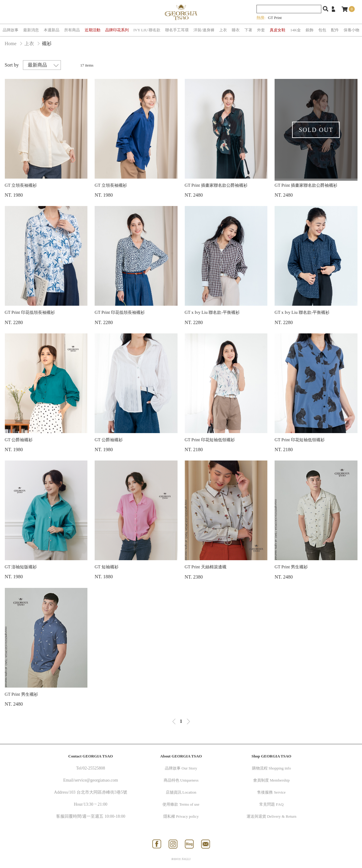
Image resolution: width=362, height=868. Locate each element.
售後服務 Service (271, 792)
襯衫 (47, 44)
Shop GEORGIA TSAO (272, 756)
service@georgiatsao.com (96, 780)
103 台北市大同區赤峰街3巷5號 (98, 792)
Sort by (12, 65)
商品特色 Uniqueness (181, 780)
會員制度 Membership (271, 780)
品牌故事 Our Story (181, 768)
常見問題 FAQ (271, 804)
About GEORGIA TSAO (181, 756)
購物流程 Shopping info (271, 768)
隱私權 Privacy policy (181, 816)
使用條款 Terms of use (181, 804)
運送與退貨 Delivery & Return (272, 816)
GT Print (275, 18)
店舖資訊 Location (181, 792)
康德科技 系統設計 (181, 859)
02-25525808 (94, 768)
